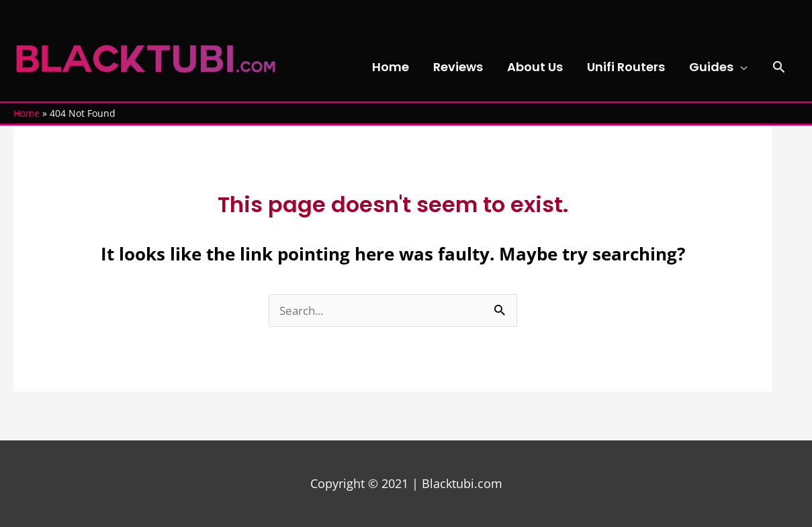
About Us (535, 67)
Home (391, 67)
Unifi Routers (626, 67)
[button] (779, 67)
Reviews (458, 67)
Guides (711, 67)
